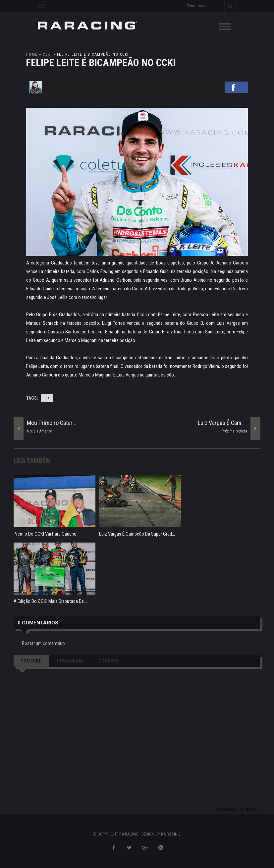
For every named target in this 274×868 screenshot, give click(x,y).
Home (32, 55)
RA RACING (171, 834)
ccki (47, 55)
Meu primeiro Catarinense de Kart (67, 423)
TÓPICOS (108, 661)
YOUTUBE (31, 661)
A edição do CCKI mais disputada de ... (51, 601)
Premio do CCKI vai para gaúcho (45, 534)
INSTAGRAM (70, 661)
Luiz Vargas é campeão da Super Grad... (137, 534)
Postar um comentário (43, 643)
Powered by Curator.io (237, 809)
